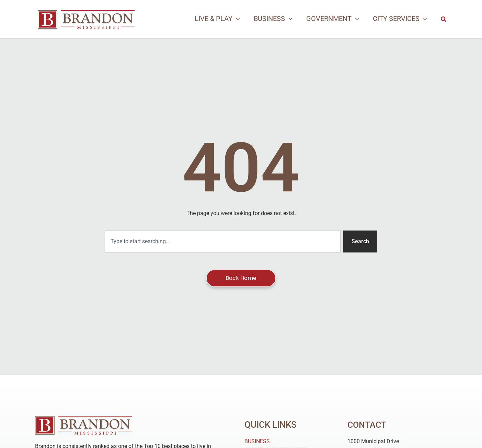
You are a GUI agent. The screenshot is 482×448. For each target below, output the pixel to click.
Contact (368, 425)
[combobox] (223, 241)
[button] (444, 19)
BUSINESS (257, 441)
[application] (236, 19)
